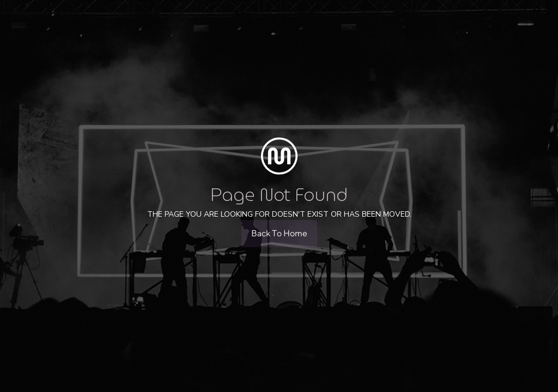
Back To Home (279, 233)
